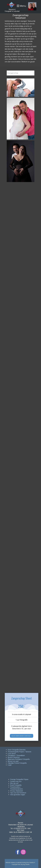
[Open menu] (21, 6)
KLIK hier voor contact (21, 736)
